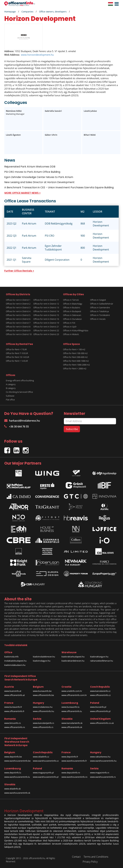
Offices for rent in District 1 (18, 300)
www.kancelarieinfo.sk (72, 723)
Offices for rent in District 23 (46, 334)
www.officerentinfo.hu (43, 711)
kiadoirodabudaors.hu (15, 665)
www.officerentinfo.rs (43, 727)
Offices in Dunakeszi (72, 319)
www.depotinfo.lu (13, 773)
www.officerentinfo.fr (14, 711)
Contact (76, 857)
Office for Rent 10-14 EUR (17, 357)
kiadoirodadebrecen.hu (44, 657)
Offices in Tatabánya (99, 311)
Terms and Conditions (96, 857)
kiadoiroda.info (11, 657)
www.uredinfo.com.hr (72, 691)
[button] (116, 4)
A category (11, 384)
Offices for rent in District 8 (18, 327)
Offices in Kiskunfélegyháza (76, 330)
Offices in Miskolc (71, 334)
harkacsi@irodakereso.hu (22, 421)
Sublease (10, 396)
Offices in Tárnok (71, 300)
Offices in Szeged (98, 300)
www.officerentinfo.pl (100, 711)
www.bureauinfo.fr (13, 707)
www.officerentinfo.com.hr (74, 695)
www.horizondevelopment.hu (37, 55)
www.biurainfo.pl (98, 707)
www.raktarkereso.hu (100, 757)
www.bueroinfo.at (13, 691)
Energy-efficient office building (20, 380)
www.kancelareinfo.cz (100, 691)
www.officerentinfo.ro (15, 727)
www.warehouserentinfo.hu (103, 761)
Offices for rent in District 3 (18, 307)
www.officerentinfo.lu (72, 711)
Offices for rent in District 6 (18, 319)
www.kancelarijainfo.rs (43, 723)
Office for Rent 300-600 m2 (75, 357)
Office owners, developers (53, 12)
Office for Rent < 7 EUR (16, 349)
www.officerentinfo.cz (100, 695)
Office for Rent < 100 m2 (74, 349)
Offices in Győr (70, 327)
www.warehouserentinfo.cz (46, 761)
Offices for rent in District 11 (46, 300)
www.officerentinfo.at (15, 695)
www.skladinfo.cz (41, 757)
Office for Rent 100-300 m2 (75, 353)
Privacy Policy (90, 862)
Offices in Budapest (72, 311)
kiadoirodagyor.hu (42, 661)
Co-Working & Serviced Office (19, 392)
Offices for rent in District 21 (46, 327)
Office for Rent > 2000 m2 (75, 369)
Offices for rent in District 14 (46, 311)
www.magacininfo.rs (100, 773)
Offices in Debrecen (72, 315)
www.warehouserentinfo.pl (46, 777)
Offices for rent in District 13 (46, 307)
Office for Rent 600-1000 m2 (76, 361)
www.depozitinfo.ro (71, 773)
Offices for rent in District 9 (18, 330)
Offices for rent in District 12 (46, 304)
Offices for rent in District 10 (19, 334)
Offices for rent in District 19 (46, 323)
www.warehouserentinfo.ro (74, 777)
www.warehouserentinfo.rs (103, 777)
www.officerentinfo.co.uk (102, 723)
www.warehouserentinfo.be (17, 761)
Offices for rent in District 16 (46, 319)
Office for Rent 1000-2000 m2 (76, 365)
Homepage (10, 12)
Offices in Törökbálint (100, 315)
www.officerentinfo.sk (72, 727)
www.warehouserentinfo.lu (17, 777)
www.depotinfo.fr (70, 757)
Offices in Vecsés (98, 319)
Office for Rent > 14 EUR (17, 361)
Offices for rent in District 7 (18, 323)
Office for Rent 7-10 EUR (17, 353)
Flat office (10, 400)
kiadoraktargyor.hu (99, 657)
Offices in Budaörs (72, 307)
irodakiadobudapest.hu (15, 661)
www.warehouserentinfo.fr (74, 761)
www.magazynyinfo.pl (43, 773)
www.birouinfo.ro (13, 723)
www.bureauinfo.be (42, 691)
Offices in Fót (69, 323)
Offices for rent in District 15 (46, 315)
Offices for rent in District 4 (18, 311)
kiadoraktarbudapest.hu (73, 657)
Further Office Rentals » (19, 271)
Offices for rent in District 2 (18, 304)
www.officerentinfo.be (43, 695)
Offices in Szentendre (100, 307)
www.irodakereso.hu (43, 707)
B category (11, 388)
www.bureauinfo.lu (70, 707)
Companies (27, 12)
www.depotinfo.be (13, 757)
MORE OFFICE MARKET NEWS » (22, 193)
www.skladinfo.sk (12, 789)
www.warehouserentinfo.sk (17, 793)
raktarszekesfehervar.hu (102, 661)
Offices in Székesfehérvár (102, 304)
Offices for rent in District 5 (18, 315)
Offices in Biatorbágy (73, 304)
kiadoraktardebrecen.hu (73, 661)
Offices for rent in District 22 (46, 330)
